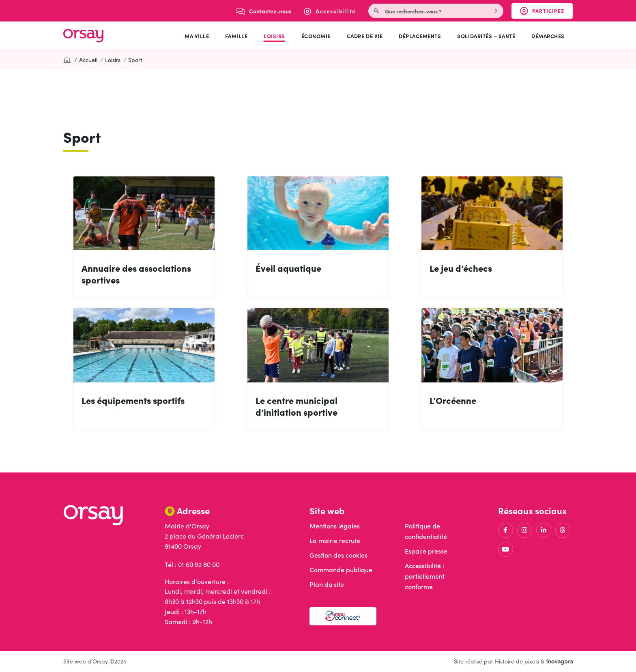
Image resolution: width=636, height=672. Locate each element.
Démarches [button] (548, 36)
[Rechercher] (497, 11)
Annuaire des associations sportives (136, 274)
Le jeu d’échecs (461, 268)
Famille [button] (236, 36)
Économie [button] (316, 36)
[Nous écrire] (264, 11)
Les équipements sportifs (133, 400)
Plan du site (327, 584)
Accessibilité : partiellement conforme (425, 576)
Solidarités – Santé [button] (486, 36)
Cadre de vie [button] (365, 36)
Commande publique (341, 570)
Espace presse (426, 551)
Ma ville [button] (197, 36)
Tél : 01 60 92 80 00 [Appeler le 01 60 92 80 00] (192, 564)
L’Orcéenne (453, 400)
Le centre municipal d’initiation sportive (297, 406)
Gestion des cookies (338, 555)
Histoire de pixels (517, 661)
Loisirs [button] (274, 36)
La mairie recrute (335, 540)
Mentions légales (335, 526)
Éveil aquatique (288, 268)
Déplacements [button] (420, 36)
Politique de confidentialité (426, 531)
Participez (546, 13)
